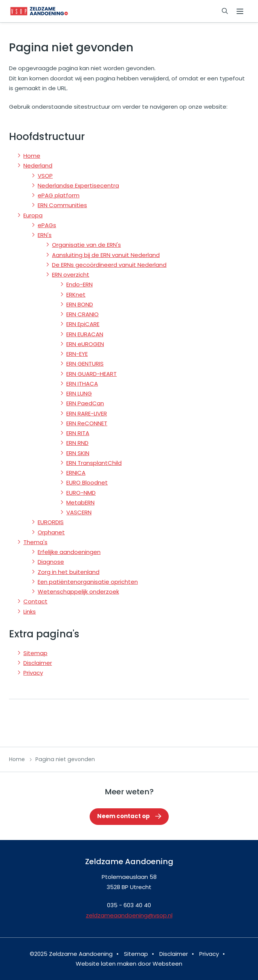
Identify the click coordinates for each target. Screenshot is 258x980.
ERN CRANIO (82, 314)
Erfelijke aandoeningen (69, 552)
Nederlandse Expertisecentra (78, 185)
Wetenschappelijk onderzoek (78, 592)
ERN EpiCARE (83, 324)
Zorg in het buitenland (69, 572)
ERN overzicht (71, 275)
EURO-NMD (81, 493)
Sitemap (35, 653)
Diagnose (51, 562)
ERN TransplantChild (94, 463)
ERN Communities (62, 205)
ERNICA (76, 473)
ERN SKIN (78, 453)
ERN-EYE (77, 354)
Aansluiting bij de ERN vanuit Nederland (106, 255)
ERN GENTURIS (85, 364)
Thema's (35, 542)
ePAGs (47, 225)
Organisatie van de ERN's (86, 245)
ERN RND (77, 443)
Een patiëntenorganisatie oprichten (88, 582)
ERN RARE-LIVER (87, 413)
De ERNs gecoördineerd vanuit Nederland (109, 265)
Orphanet (51, 532)
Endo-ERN (79, 284)
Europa (33, 215)
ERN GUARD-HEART (92, 374)
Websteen (167, 964)
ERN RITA (78, 433)
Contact (35, 601)
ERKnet (76, 295)
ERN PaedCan (85, 403)
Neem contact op (124, 816)
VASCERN (79, 512)
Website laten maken (106, 964)
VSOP (45, 176)
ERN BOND (80, 304)
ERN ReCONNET (87, 423)
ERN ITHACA (82, 384)
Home (32, 156)
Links (30, 612)
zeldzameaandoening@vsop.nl (129, 915)
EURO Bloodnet (87, 482)
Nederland (38, 165)
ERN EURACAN (85, 334)
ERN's (45, 235)
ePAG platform (59, 195)
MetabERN (80, 502)
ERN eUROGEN (85, 344)
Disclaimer (38, 663)
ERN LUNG (79, 393)
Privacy (33, 673)
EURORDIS (51, 522)
